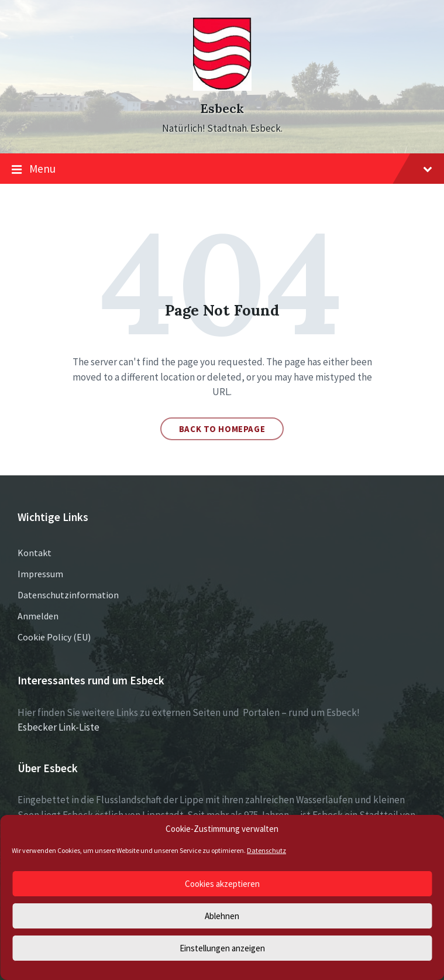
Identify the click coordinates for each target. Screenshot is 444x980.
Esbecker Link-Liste (58, 727)
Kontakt (35, 553)
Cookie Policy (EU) (54, 637)
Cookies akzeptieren (222, 884)
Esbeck (222, 109)
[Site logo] (222, 87)
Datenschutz (266, 850)
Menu (222, 169)
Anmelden (38, 616)
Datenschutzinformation (68, 595)
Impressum (40, 574)
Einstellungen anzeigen (222, 948)
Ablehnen (222, 916)
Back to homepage (222, 429)
